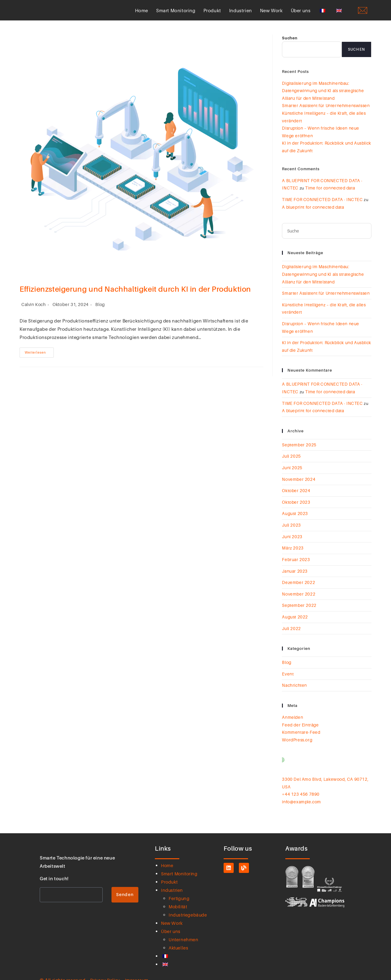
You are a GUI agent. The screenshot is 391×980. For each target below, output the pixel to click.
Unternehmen (184, 926)
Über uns (301, 14)
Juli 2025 (291, 453)
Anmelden (292, 707)
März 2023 (292, 542)
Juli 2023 (291, 519)
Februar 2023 (295, 553)
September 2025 (298, 441)
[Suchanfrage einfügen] (327, 233)
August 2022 (295, 608)
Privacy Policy (106, 967)
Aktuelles (179, 934)
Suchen (290, 45)
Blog (100, 312)
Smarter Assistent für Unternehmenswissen (324, 112)
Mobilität (179, 893)
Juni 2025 (292, 464)
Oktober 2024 (296, 486)
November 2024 (298, 475)
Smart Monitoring (176, 14)
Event (288, 664)
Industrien (241, 14)
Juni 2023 (292, 530)
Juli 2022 (291, 619)
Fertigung (180, 885)
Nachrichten (294, 675)
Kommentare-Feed (300, 721)
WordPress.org (296, 728)
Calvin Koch (34, 312)
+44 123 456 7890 (301, 781)
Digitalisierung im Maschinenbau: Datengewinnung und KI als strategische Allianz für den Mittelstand (322, 97)
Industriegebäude (188, 901)
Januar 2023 (295, 564)
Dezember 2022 (298, 575)
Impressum (139, 967)
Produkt (212, 14)
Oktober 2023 (296, 497)
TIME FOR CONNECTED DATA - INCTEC (320, 202)
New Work (271, 14)
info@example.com (301, 789)
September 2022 (298, 597)
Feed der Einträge (299, 714)
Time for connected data (328, 191)
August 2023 (295, 508)
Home (142, 14)
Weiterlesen (39, 358)
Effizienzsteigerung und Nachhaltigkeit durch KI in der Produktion (136, 297)
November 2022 (298, 586)
